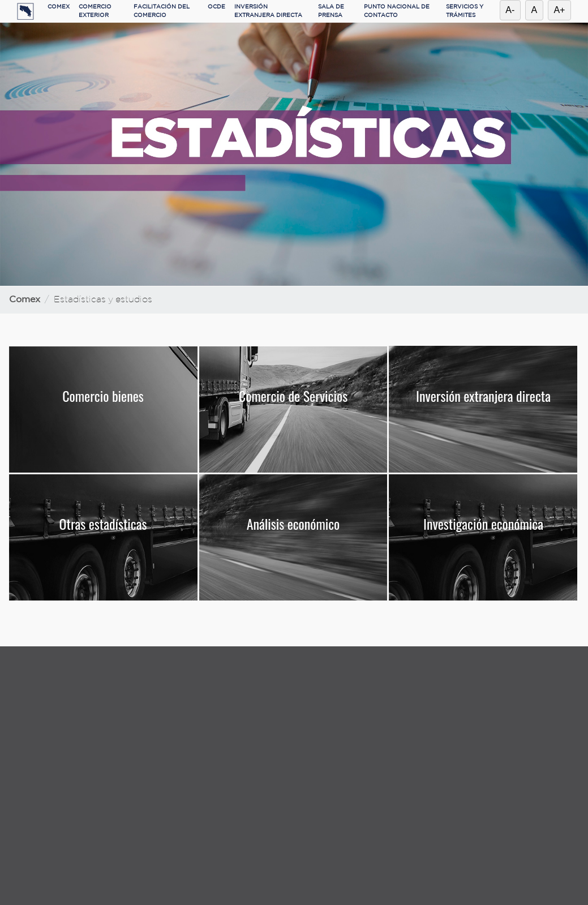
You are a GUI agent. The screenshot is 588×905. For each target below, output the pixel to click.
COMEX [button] (59, 7)
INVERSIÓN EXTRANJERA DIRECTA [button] (268, 11)
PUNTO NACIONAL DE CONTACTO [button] (397, 11)
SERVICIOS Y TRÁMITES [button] (465, 11)
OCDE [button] (216, 7)
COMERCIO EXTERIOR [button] (95, 11)
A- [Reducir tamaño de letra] (510, 10)
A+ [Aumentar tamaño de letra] (559, 10)
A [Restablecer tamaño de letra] (535, 10)
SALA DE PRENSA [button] (331, 11)
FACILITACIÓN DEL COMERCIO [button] (162, 11)
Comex (25, 300)
